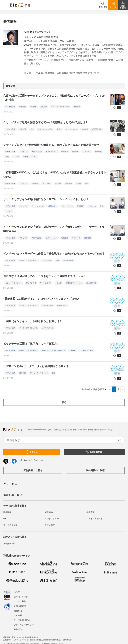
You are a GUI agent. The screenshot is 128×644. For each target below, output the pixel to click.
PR (53, 373)
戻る (64, 402)
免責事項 (18, 609)
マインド (16, 157)
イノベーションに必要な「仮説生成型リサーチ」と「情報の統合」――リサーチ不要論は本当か (54, 229)
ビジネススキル (47, 305)
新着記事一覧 (13, 495)
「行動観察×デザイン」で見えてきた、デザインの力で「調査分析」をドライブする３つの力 (55, 175)
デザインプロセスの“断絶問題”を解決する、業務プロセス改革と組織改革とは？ (51, 145)
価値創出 (77, 107)
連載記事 (9, 544)
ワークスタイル (46, 283)
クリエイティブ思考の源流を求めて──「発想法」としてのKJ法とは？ (46, 122)
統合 (87, 184)
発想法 (59, 129)
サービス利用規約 (22, 618)
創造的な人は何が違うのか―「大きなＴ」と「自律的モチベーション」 (46, 276)
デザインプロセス (30, 157)
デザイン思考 (10, 129)
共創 (7, 157)
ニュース (11, 484)
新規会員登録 (94, 452)
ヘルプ (17, 590)
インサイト (23, 152)
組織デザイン (62, 305)
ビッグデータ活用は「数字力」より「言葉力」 (31, 344)
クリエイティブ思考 (45, 129)
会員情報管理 (20, 604)
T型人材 (59, 283)
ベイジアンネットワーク (60, 107)
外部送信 (18, 628)
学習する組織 (68, 260)
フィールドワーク (86, 350)
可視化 (78, 184)
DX (5, 519)
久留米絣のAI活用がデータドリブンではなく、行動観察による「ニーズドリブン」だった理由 (54, 98)
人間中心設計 (37, 152)
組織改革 (65, 152)
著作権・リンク (21, 595)
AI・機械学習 (10, 107)
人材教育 (23, 129)
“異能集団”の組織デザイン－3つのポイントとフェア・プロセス (41, 299)
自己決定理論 (91, 283)
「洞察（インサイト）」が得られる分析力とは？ (33, 321)
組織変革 (90, 512)
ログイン (31, 452)
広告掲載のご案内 (33, 470)
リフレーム (87, 152)
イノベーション (71, 129)
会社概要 (18, 614)
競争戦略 (23, 373)
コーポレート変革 (94, 519)
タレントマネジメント (14, 283)
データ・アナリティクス (28, 260)
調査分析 (69, 184)
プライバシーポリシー (24, 623)
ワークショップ (37, 206)
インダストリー (52, 519)
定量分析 (72, 350)
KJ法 (32, 129)
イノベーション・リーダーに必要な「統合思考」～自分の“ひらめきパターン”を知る (54, 254)
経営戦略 (49, 512)
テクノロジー (51, 525)
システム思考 (47, 260)
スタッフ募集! (20, 600)
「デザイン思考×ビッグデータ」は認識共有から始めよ (36, 366)
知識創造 (85, 129)
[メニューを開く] (5, 5)
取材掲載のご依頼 (95, 470)
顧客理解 (44, 107)
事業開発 (22, 107)
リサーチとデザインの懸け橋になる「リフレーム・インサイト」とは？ (46, 199)
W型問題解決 (97, 129)
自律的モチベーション (74, 283)
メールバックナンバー (32, 460)
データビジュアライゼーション (53, 350)
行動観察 (33, 107)
